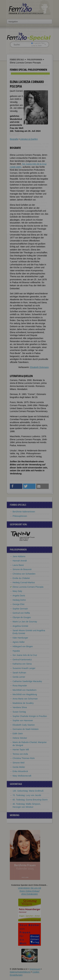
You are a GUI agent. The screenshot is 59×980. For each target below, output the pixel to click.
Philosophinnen (35, 59)
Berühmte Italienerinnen (24, 512)
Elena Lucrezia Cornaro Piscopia (28, 587)
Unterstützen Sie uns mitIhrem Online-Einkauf (30, 891)
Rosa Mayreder (20, 686)
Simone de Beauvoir (22, 569)
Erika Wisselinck (20, 771)
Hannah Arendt (20, 561)
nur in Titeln (37, 46)
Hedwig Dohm (19, 600)
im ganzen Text (38, 43)
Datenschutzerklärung (20, 972)
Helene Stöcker (20, 738)
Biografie (14, 139)
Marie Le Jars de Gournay (25, 622)
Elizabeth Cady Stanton (24, 725)
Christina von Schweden (24, 574)
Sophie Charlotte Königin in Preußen (30, 716)
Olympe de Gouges (22, 617)
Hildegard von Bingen (23, 646)
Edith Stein (18, 734)
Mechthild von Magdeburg (25, 694)
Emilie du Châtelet (21, 578)
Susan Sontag (19, 712)
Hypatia (16, 651)
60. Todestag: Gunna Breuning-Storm (30, 800)
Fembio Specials (17, 59)
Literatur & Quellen (29, 139)
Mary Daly (17, 591)
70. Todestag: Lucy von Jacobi (27, 795)
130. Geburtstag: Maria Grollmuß (28, 791)
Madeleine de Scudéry (23, 703)
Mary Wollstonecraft (22, 776)
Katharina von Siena (22, 664)
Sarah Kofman (19, 673)
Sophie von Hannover (23, 720)
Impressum (35, 969)
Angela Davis (19, 596)
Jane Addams (19, 556)
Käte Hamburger (20, 638)
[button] (16, 486)
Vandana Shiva (20, 707)
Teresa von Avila (20, 754)
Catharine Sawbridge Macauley (27, 681)
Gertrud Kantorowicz (22, 660)
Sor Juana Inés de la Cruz (25, 655)
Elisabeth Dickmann (39, 367)
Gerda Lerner (19, 677)
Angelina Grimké (20, 626)
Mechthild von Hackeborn (25, 690)
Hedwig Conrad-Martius (24, 582)
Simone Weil (18, 763)
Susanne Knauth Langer (24, 668)
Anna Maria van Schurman (25, 699)
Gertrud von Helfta (21, 613)
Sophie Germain (20, 609)
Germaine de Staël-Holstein (26, 729)
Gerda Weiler (19, 767)
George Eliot (18, 604)
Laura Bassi (18, 565)
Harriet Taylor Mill (21, 750)
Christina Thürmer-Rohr (24, 758)
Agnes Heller (19, 642)
